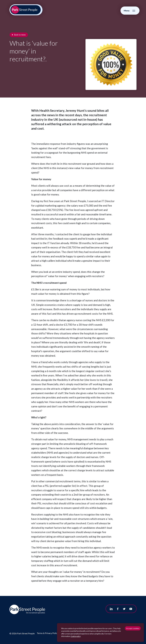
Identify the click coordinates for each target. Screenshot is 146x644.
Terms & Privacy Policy (47, 633)
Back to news (20, 35)
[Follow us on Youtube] (131, 609)
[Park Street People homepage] (26, 10)
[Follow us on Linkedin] (111, 609)
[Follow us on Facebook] (118, 609)
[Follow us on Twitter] (124, 609)
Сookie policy (76, 636)
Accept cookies (133, 628)
